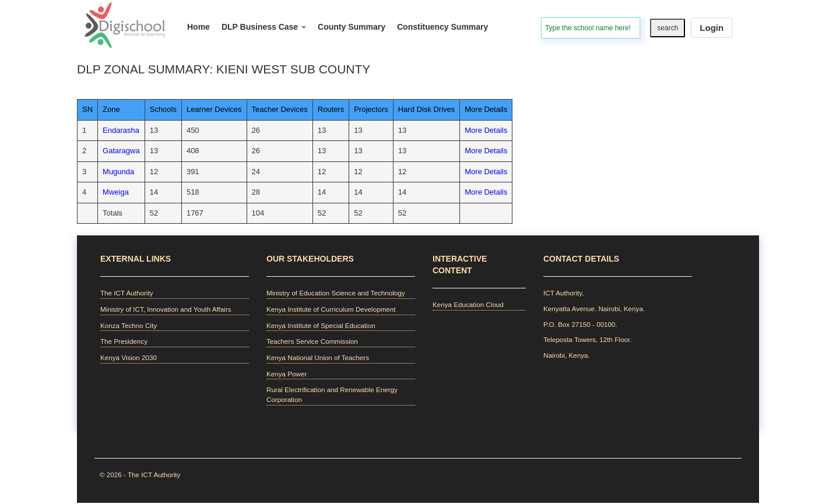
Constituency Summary (442, 27)
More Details (486, 130)
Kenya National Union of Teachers (318, 357)
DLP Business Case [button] (264, 27)
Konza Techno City (129, 325)
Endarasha (121, 130)
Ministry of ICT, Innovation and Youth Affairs (166, 309)
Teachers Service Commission (312, 341)
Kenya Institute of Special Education (321, 325)
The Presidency (124, 341)
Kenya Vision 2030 (129, 357)
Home (199, 27)
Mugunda (118, 172)
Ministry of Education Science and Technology (336, 293)
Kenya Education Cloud (468, 304)
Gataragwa (121, 151)
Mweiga (116, 192)
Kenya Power (287, 374)
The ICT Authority (127, 293)
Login (712, 28)
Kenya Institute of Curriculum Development (331, 309)
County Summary (352, 27)
